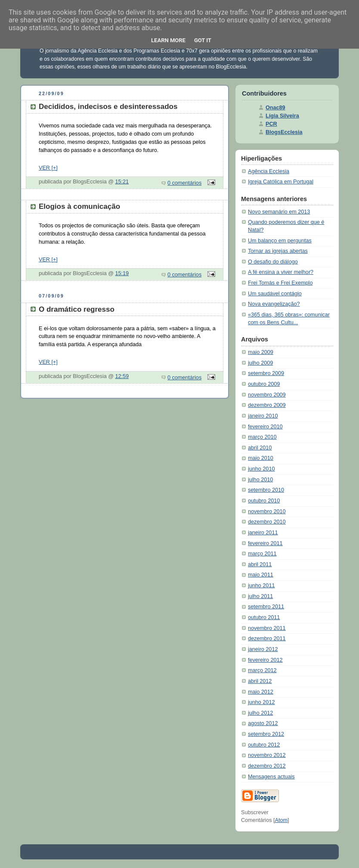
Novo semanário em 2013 (279, 212)
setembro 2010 (266, 490)
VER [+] (48, 168)
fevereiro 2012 (265, 660)
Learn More (168, 40)
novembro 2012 (267, 755)
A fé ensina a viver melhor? (281, 272)
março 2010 (262, 437)
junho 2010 (261, 469)
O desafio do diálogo (273, 262)
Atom (281, 820)
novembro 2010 (267, 512)
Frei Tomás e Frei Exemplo (280, 283)
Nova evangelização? (274, 304)
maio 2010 (261, 458)
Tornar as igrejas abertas (278, 251)
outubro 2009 (264, 384)
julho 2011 (260, 596)
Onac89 (275, 108)
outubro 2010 (264, 501)
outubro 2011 (264, 617)
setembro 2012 (266, 734)
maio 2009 (261, 352)
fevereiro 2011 (265, 543)
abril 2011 (260, 564)
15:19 (122, 273)
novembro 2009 (267, 395)
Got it (203, 40)
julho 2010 (260, 480)
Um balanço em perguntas (280, 241)
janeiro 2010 (263, 416)
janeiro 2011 (263, 533)
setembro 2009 (266, 373)
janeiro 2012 (263, 649)
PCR (271, 124)
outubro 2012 (264, 745)
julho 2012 (260, 713)
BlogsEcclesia (284, 132)
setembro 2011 (266, 607)
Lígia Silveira (282, 116)
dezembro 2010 (267, 522)
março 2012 (262, 670)
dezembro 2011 (267, 639)
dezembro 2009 (267, 405)
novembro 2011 (267, 628)
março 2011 (262, 554)
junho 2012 (261, 702)
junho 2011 (261, 586)
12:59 (122, 376)
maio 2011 (261, 575)
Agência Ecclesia (269, 171)
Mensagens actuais (271, 777)
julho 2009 (260, 363)
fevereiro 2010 (265, 427)
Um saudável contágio (275, 294)
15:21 (122, 182)
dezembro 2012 (267, 766)
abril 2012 (260, 681)
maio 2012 (261, 692)
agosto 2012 (263, 723)
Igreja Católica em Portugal (281, 182)
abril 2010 (260, 448)
